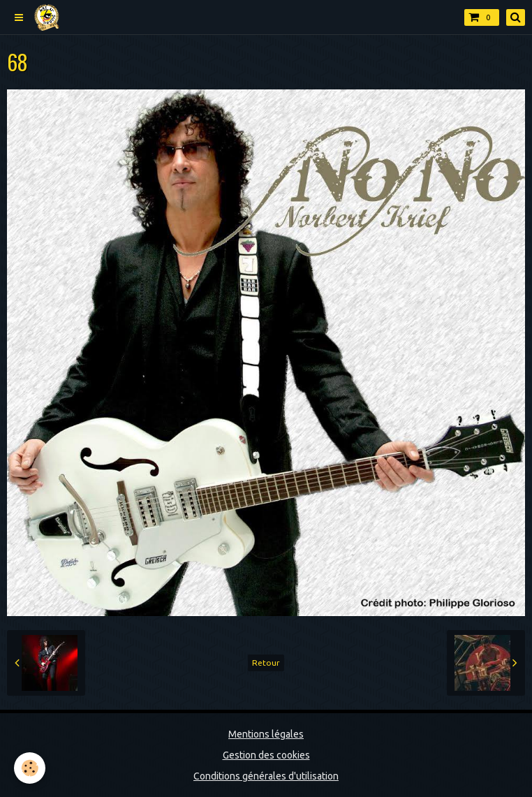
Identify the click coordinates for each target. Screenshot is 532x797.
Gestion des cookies (266, 755)
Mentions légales (266, 734)
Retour (266, 663)
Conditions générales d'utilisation (266, 776)
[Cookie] (30, 768)
